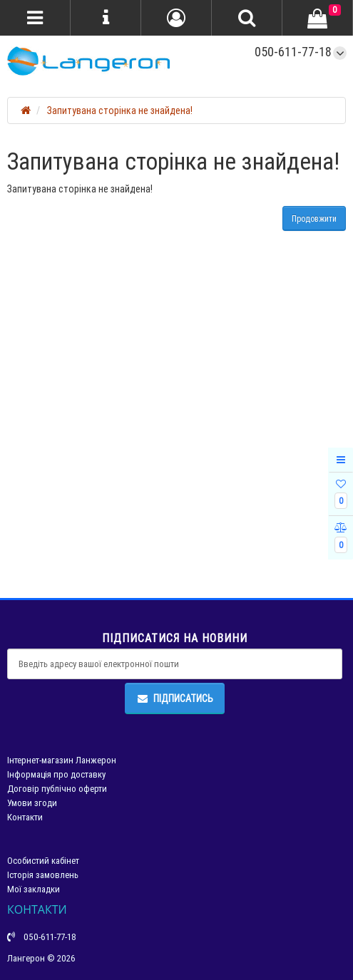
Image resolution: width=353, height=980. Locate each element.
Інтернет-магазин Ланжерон (62, 760)
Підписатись (175, 698)
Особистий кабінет (43, 861)
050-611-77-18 (293, 52)
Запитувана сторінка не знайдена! (120, 110)
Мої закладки (34, 889)
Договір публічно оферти (57, 789)
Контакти (25, 817)
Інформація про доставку (56, 774)
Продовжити (314, 218)
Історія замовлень (43, 875)
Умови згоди (32, 803)
